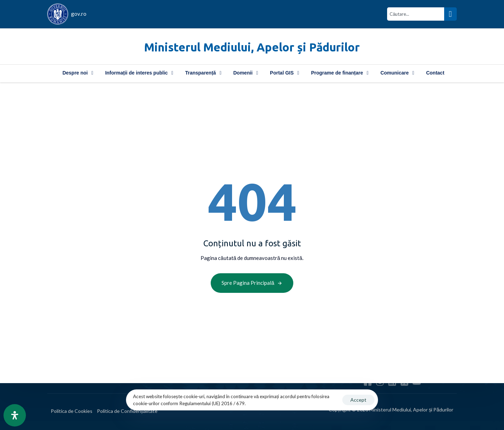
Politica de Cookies (72, 411)
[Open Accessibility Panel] (15, 415)
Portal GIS (284, 73)
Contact (435, 73)
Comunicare (397, 73)
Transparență (203, 73)
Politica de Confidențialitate (127, 411)
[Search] (450, 14)
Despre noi (78, 73)
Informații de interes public (139, 73)
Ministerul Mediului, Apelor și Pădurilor (252, 47)
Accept (358, 400)
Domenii (246, 73)
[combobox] (416, 14)
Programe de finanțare (340, 73)
